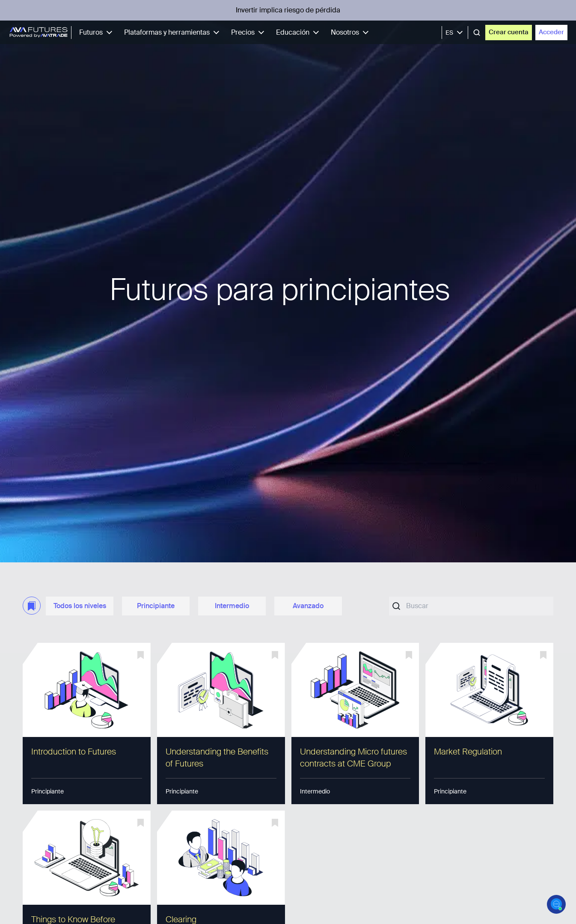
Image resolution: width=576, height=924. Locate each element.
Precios (249, 32)
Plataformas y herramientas (173, 32)
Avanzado (308, 606)
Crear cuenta (509, 32)
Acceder (551, 32)
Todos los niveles (80, 606)
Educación (299, 32)
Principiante (156, 606)
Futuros (97, 32)
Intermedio (232, 606)
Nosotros (351, 32)
